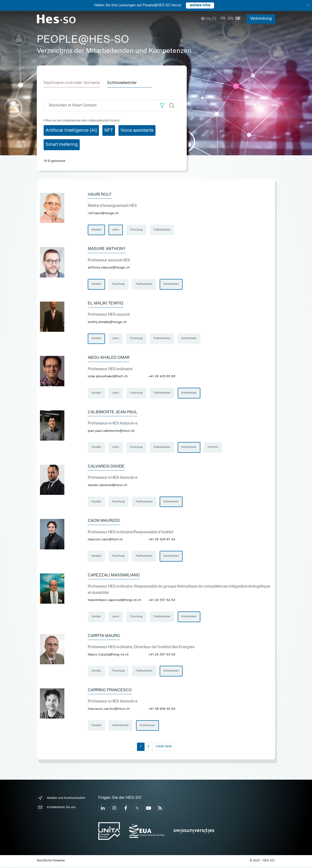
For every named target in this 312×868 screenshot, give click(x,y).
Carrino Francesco (110, 692)
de (238, 19)
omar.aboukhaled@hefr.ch (108, 377)
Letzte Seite (164, 748)
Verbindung (261, 19)
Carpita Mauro (104, 637)
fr (223, 19)
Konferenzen (171, 284)
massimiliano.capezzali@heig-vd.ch (114, 601)
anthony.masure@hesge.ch (109, 268)
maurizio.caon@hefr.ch (105, 540)
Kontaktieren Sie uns (56, 809)
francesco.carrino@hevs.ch (109, 710)
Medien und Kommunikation (61, 799)
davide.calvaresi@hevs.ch (107, 486)
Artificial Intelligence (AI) (71, 130)
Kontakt (96, 230)
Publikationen (162, 230)
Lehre (116, 230)
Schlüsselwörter (122, 83)
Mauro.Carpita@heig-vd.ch (108, 656)
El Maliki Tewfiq (106, 304)
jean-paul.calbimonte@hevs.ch (111, 431)
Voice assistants (137, 130)
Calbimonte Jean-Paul (113, 413)
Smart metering (62, 145)
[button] (162, 105)
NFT (109, 130)
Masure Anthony (107, 249)
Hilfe (209, 19)
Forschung (137, 230)
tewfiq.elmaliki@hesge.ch (107, 322)
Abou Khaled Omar (109, 358)
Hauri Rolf (100, 194)
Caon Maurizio (104, 522)
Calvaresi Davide (106, 467)
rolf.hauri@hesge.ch (103, 213)
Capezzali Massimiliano (114, 576)
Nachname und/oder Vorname (72, 83)
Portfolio (213, 448)
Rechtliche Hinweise (51, 862)
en (230, 19)
